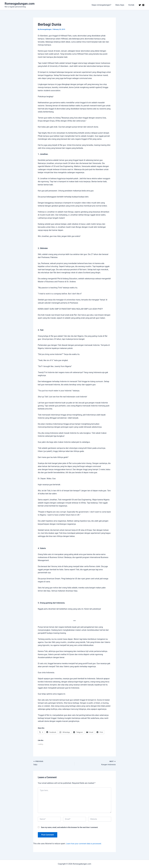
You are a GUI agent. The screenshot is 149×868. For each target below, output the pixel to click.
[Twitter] (140, 5)
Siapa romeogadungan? (103, 5)
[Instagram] (143, 5)
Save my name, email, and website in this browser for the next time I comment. (70, 827)
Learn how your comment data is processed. (84, 844)
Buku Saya (121, 5)
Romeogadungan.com (20, 4)
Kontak (132, 5)
